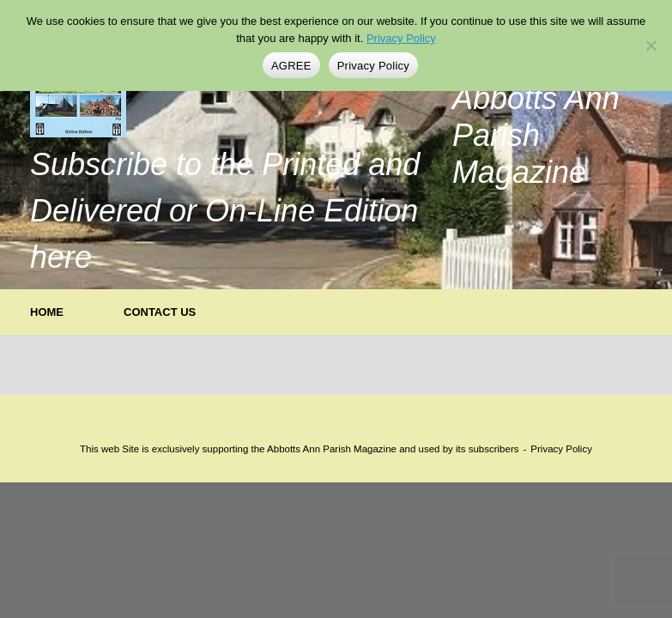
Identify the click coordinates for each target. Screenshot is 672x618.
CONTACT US (160, 312)
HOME (47, 312)
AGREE (291, 66)
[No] (651, 45)
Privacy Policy (561, 449)
